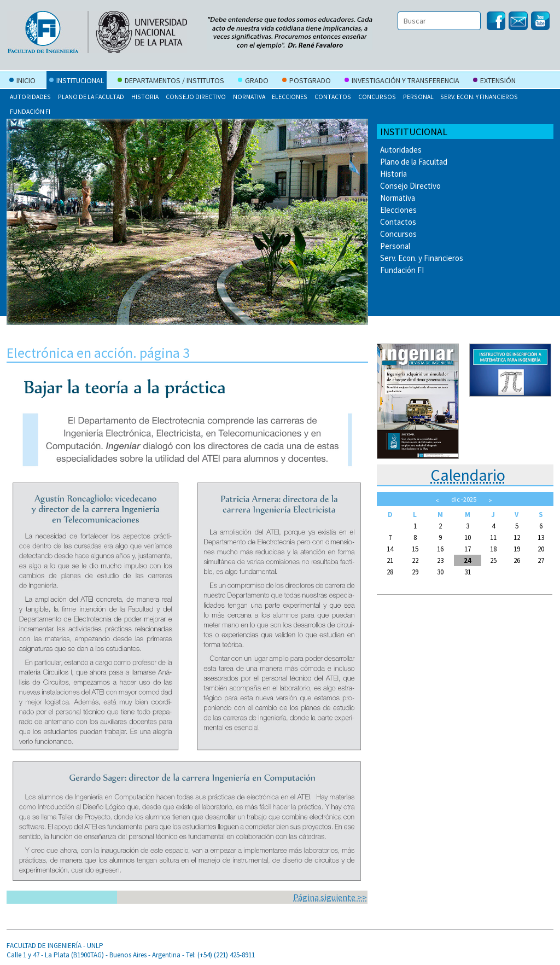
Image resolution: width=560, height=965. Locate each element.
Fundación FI (30, 111)
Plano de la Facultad (91, 97)
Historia (145, 97)
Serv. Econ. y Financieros (479, 97)
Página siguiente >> (330, 897)
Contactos (333, 97)
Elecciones (290, 97)
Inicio (22, 82)
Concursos (377, 97)
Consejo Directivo (196, 97)
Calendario (468, 475)
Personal (418, 97)
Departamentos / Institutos (171, 82)
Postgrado (307, 82)
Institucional (77, 82)
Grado (253, 82)
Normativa (249, 97)
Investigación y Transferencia (402, 82)
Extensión (494, 82)
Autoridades (30, 97)
